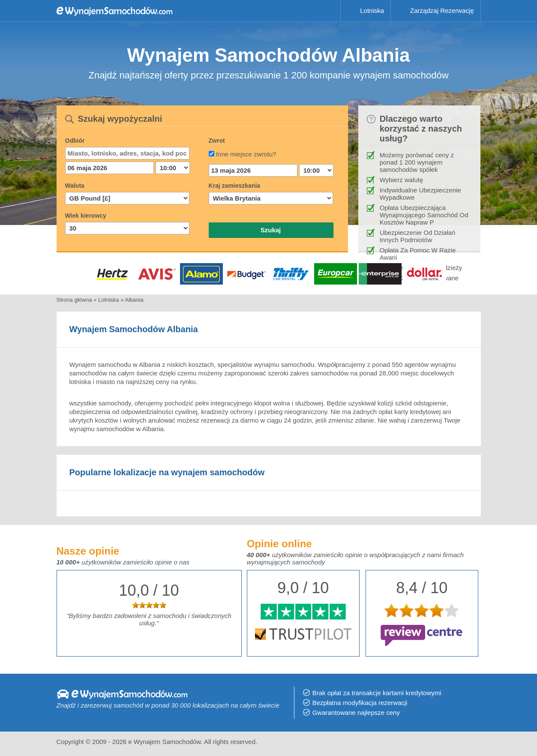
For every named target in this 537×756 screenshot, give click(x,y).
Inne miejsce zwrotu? (246, 154)
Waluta (75, 186)
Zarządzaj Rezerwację (442, 10)
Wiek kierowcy (86, 216)
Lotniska (372, 10)
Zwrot (217, 141)
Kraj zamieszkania (235, 186)
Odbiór (75, 141)
